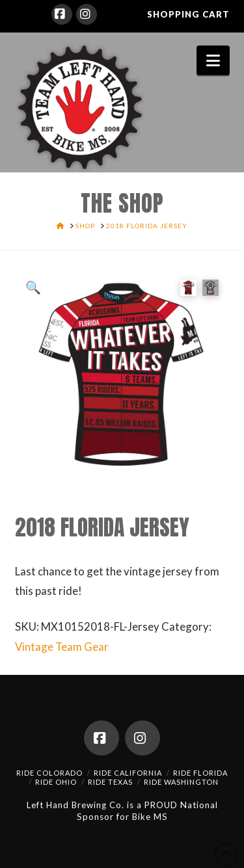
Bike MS (150, 817)
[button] (213, 60)
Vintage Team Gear (62, 647)
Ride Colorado (49, 773)
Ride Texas (110, 782)
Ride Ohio (56, 782)
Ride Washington (181, 782)
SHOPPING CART (188, 14)
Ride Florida (200, 773)
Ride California (128, 773)
